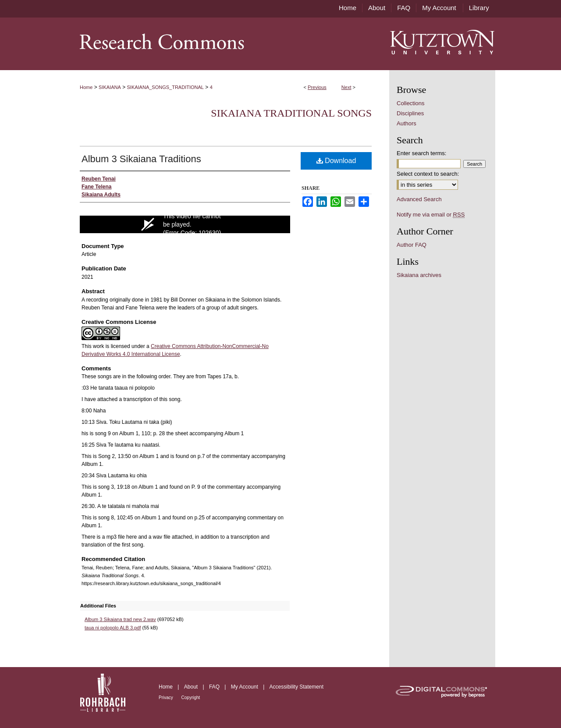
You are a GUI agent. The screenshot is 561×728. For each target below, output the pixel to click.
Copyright (191, 698)
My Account (245, 687)
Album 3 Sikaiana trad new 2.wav (120, 619)
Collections (411, 103)
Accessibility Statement (296, 687)
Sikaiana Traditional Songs (291, 113)
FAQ (215, 687)
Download (336, 161)
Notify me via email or (431, 215)
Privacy (167, 698)
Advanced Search (419, 199)
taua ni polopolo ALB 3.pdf (113, 628)
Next (346, 87)
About (192, 687)
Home (86, 87)
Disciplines (410, 113)
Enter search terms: (421, 153)
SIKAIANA (110, 87)
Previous (317, 87)
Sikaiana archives (419, 275)
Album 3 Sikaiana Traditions (141, 159)
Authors (407, 123)
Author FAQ (412, 245)
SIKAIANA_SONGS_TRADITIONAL (165, 87)
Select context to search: (428, 174)
